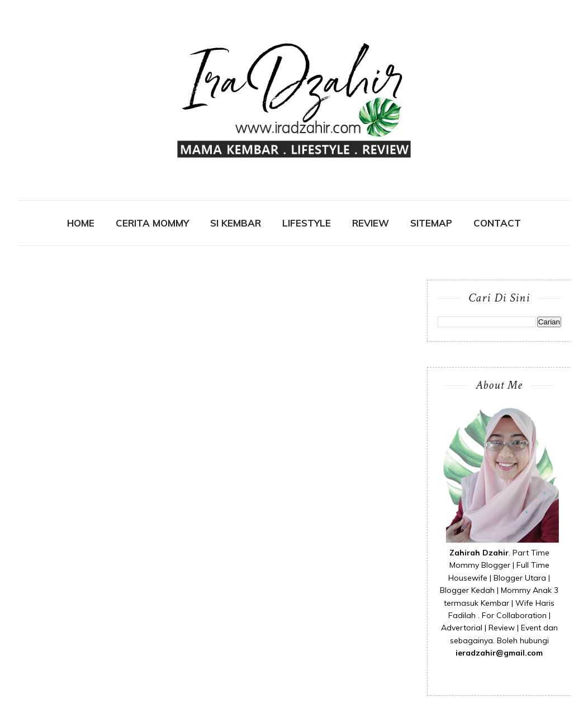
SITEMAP (431, 223)
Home (81, 223)
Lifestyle (307, 223)
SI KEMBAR (236, 223)
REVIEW (371, 223)
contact (497, 223)
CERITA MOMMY (152, 223)
